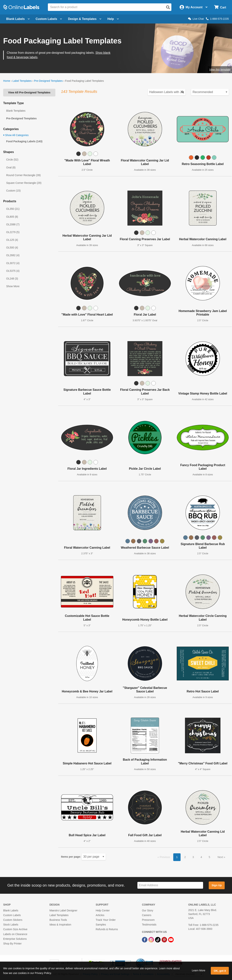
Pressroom (148, 920)
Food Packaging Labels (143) (24, 141)
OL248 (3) (12, 279)
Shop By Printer (12, 944)
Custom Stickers (13, 920)
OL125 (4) (12, 240)
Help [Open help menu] (113, 19)
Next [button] (221, 857)
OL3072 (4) (13, 263)
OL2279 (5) (13, 232)
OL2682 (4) (13, 255)
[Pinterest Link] (165, 940)
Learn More (199, 970)
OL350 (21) (13, 209)
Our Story (148, 910)
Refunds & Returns (107, 929)
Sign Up (217, 885)
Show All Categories (16, 135)
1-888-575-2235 (217, 19)
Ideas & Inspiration (60, 925)
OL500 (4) (12, 248)
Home (7, 81)
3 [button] (193, 857)
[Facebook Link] (145, 940)
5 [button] (209, 857)
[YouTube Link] (171, 940)
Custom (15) (13, 191)
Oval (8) (11, 167)
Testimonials (149, 925)
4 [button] (201, 857)
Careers (147, 915)
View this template (220, 70)
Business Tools (58, 920)
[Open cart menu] (220, 7)
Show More (13, 286)
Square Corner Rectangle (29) (24, 183)
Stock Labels (11, 925)
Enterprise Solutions (15, 939)
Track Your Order (106, 920)
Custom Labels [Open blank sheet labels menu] (49, 19)
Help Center (103, 910)
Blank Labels (11, 910)
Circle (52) (12, 160)
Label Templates (22, 81)
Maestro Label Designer (63, 910)
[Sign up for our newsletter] (170, 885)
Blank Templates (16, 111)
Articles (100, 915)
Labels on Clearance (15, 934)
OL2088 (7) (13, 224)
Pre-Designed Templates (48, 81)
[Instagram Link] (152, 940)
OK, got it (220, 971)
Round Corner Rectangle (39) (23, 175)
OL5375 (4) (13, 271)
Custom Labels (12, 915)
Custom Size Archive (15, 929)
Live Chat (196, 19)
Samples (101, 925)
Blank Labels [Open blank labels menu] (18, 19)
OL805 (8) (12, 217)
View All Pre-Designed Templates (29, 92)
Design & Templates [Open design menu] (85, 19)
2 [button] (185, 857)
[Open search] (168, 7)
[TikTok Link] (158, 940)
